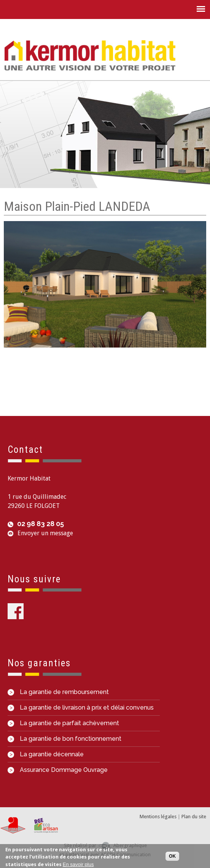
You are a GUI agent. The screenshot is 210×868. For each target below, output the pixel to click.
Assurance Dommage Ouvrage (58, 770)
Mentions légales (158, 817)
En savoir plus (78, 865)
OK (172, 856)
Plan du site (194, 817)
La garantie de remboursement (58, 692)
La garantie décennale (46, 754)
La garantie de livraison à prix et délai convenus (81, 708)
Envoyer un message (45, 533)
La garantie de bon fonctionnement (64, 739)
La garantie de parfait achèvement (63, 723)
